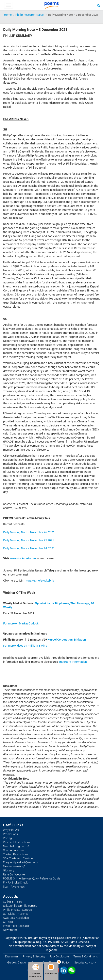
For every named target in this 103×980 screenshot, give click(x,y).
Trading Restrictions (16, 854)
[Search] (99, 5)
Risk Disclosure (59, 956)
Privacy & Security (34, 956)
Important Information (73, 662)
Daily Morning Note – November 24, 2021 (29, 548)
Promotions (10, 834)
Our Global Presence (16, 914)
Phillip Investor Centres (17, 910)
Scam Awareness (14, 887)
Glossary (9, 870)
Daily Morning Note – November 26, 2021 (29, 532)
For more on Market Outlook (21, 623)
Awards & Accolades (16, 918)
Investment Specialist (16, 926)
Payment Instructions (17, 842)
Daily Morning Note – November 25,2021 (29, 540)
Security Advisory (85, 962)
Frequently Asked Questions (20, 862)
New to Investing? (14, 866)
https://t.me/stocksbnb (39, 581)
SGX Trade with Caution (18, 858)
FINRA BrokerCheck (15, 883)
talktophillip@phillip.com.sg (20, 906)
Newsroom (10, 930)
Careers (8, 922)
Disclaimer (12, 956)
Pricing (7, 838)
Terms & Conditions (86, 956)
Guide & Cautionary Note (23, 962)
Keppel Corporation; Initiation (67, 640)
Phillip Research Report (30, 15)
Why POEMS (11, 830)
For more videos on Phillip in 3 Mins (25, 646)
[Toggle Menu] (8, 5)
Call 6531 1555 (12, 902)
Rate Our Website (14, 874)
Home (8, 15)
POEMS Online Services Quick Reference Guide (32, 878)
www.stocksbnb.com (23, 558)
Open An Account (14, 850)
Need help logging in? (16, 846)
